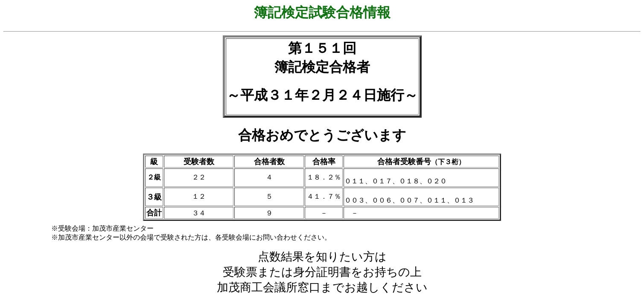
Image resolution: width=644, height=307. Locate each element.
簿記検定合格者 (322, 67)
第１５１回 (322, 48)
